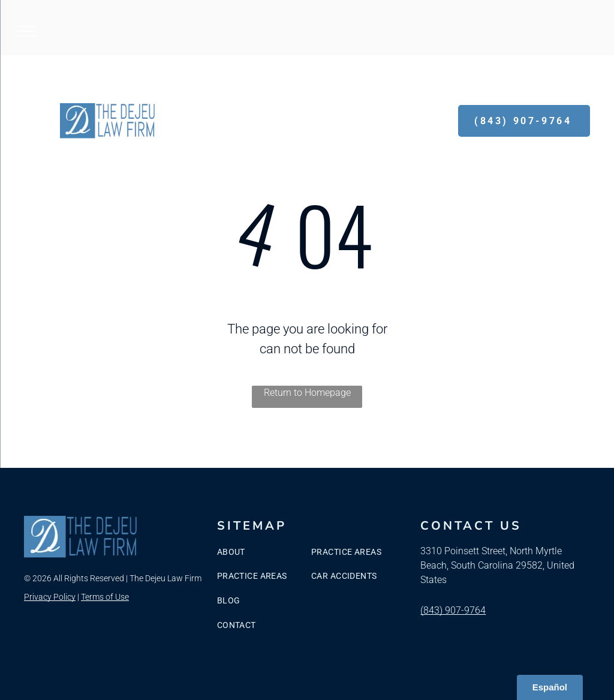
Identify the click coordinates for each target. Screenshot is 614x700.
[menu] (26, 31)
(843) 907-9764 (453, 610)
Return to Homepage (307, 393)
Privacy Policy (50, 597)
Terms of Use (105, 597)
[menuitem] (266, 552)
